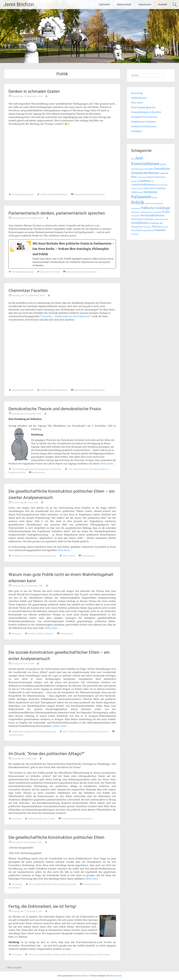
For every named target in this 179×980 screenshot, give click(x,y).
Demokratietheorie (99, 469)
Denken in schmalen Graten (34, 91)
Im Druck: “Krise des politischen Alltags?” (46, 754)
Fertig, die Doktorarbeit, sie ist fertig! (42, 906)
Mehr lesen (108, 464)
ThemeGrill (116, 976)
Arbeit (31, 955)
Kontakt (163, 4)
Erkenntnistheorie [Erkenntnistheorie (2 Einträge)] (156, 177)
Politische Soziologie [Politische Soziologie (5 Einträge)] (155, 208)
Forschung (17, 884)
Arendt (39, 955)
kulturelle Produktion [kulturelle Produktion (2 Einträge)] (155, 188)
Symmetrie (103, 732)
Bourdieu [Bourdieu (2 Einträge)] (149, 169)
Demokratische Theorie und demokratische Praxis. (55, 409)
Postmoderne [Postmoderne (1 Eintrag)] (157, 212)
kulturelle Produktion (72, 955)
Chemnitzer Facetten (28, 290)
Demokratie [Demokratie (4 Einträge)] (162, 169)
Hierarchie (52, 884)
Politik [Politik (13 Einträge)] (138, 203)
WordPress (84, 976)
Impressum (145, 4)
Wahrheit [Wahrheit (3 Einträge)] (160, 230)
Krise (45, 819)
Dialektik (13, 473)
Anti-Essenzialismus (78, 469)
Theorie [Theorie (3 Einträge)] (156, 227)
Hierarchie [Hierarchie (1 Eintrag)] (160, 185)
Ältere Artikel (13, 968)
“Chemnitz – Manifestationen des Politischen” (66, 316)
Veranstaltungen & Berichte (48, 469)
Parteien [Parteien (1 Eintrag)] (155, 198)
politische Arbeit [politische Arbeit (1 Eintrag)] (151, 204)
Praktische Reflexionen (144, 126)
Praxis (107, 955)
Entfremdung (35, 819)
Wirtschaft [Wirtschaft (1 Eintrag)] (135, 234)
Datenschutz (124, 4)
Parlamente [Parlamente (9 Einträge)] (141, 197)
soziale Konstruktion (86, 732)
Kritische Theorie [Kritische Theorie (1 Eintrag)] (137, 189)
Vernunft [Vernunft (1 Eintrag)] (165, 227)
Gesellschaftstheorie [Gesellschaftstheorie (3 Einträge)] (143, 185)
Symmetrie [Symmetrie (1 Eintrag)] (147, 227)
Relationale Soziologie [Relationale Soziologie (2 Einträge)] (142, 219)
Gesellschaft (40, 884)
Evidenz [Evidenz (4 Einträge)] (145, 181)
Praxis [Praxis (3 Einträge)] (166, 212)
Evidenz (32, 634)
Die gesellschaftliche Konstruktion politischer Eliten (56, 837)
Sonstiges (17, 634)
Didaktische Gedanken (23, 556)
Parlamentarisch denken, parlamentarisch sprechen (57, 213)
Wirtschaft (71, 884)
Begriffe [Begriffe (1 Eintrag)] (141, 169)
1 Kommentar (38, 473)
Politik (44, 194)
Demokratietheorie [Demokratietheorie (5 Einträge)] (145, 173)
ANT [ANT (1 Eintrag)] (133, 159)
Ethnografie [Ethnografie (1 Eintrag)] (135, 181)
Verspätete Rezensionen (144, 117)
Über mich (137, 103)
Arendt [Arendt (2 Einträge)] (135, 169)
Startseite (104, 4)
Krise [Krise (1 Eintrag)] (166, 185)
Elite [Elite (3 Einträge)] (134, 177)
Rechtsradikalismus (58, 194)
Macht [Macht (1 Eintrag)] (141, 193)
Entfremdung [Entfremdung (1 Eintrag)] (142, 177)
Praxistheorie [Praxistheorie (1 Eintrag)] (136, 216)
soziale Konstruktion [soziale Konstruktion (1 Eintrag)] (161, 219)
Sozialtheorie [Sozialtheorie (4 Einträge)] (140, 223)
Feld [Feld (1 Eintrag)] (152, 181)
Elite (65, 556)
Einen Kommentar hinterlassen (89, 194)
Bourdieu (47, 955)
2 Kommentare (16, 735)
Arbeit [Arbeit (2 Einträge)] (163, 164)
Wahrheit (49, 634)
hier (16, 937)
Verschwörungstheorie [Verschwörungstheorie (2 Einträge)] (143, 230)
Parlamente (46, 272)
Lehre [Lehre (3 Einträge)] (135, 192)
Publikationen (139, 98)
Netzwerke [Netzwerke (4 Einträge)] (150, 192)
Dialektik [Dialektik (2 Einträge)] (164, 173)
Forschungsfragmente (23, 194)
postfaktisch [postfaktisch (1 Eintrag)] (135, 212)
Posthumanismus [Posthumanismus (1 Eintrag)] (146, 212)
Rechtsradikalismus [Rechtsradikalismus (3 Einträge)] (153, 215)
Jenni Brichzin (19, 4)
